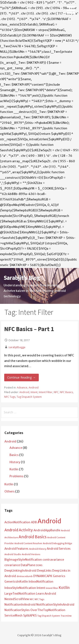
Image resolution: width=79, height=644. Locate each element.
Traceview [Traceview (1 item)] (66, 616)
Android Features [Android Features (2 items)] (16, 549)
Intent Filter (46, 392)
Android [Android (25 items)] (49, 521)
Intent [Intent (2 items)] (41, 588)
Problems (16, 476)
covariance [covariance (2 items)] (12, 565)
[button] (72, 8)
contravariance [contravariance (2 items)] (53, 560)
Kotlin (14, 469)
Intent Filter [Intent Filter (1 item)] (52, 588)
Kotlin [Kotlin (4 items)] (64, 588)
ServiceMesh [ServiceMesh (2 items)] (13, 616)
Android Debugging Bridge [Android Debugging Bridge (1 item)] (57, 543)
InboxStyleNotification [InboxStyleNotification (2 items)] (20, 588)
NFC (56, 392)
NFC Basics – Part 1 (29, 329)
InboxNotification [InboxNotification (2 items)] (41, 582)
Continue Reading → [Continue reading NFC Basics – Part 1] (21, 377)
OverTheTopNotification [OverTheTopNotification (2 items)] (48, 610)
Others (9, 491)
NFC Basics (66, 392)
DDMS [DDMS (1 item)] (39, 565)
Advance (22, 388)
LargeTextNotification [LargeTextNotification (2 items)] (20, 594)
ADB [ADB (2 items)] (34, 522)
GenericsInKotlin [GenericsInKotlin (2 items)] (16, 582)
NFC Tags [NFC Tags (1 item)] (39, 599)
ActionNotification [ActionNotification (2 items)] (17, 522)
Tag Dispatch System (29, 397)
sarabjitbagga (17, 347)
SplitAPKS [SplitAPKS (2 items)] (30, 616)
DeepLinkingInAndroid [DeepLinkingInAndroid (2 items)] (20, 571)
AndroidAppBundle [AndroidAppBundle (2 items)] (47, 530)
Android (34, 388)
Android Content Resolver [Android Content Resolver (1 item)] (28, 543)
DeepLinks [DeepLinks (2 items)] (44, 571)
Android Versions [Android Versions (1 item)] (31, 554)
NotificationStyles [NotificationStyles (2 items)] (17, 610)
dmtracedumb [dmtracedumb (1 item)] (25, 576)
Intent (34, 392)
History (15, 462)
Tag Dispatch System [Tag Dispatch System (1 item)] (49, 616)
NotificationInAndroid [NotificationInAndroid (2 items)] (20, 605)
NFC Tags (10, 397)
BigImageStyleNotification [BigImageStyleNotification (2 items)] (23, 560)
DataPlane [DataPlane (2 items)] (28, 565)
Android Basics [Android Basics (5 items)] (33, 537)
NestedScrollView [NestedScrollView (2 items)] (17, 599)
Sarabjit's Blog (22, 278)
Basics (14, 455)
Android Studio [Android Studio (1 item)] (13, 554)
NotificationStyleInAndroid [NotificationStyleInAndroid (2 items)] (55, 605)
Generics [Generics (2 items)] (59, 576)
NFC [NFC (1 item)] (32, 599)
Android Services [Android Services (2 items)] (59, 549)
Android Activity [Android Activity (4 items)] (19, 530)
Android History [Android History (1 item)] (38, 549)
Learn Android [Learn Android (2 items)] (46, 594)
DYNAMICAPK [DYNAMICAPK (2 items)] (43, 576)
